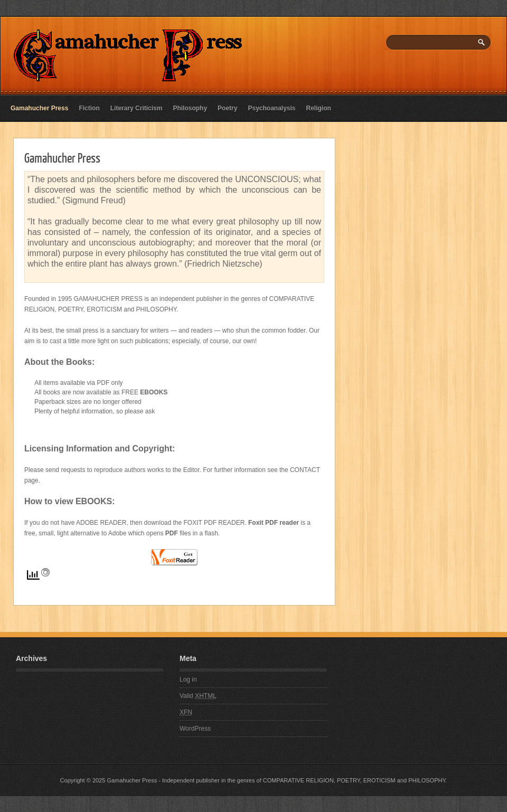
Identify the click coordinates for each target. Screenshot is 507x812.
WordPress (195, 729)
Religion (319, 108)
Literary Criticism (137, 108)
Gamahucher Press (39, 108)
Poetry (227, 108)
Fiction (89, 108)
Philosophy (190, 108)
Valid (198, 696)
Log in (188, 679)
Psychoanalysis (271, 108)
